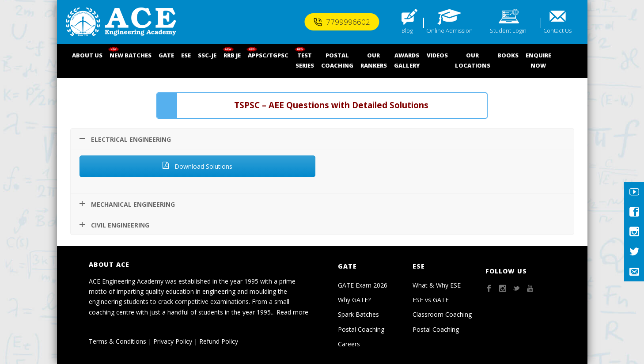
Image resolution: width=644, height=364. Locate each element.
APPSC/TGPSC (268, 55)
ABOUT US (87, 55)
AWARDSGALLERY (407, 60)
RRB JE (232, 55)
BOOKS (508, 55)
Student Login (508, 30)
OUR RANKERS (374, 60)
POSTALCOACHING (337, 60)
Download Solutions (197, 166)
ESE (186, 55)
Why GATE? (354, 300)
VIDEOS (437, 55)
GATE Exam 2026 (363, 285)
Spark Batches (358, 314)
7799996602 (342, 22)
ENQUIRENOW (538, 60)
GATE (166, 55)
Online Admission (449, 30)
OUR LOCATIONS (473, 60)
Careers (349, 344)
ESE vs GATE (431, 300)
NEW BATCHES (131, 55)
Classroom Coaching (442, 314)
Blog (407, 30)
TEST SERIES (305, 60)
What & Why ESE (437, 285)
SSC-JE (207, 55)
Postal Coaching (361, 329)
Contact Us (557, 30)
